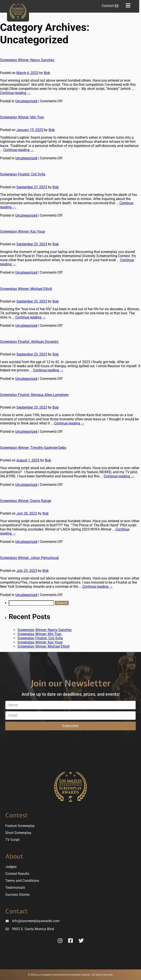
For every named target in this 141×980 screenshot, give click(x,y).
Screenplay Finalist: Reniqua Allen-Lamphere (34, 395)
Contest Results (17, 874)
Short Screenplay (18, 833)
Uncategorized (26, 101)
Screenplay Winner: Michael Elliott (26, 289)
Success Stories (17, 895)
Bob (47, 73)
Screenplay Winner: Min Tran (22, 117)
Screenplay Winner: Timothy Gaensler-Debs (33, 448)
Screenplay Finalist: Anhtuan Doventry (29, 342)
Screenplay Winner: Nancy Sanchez (27, 60)
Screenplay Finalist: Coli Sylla (23, 174)
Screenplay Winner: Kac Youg (22, 232)
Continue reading (15, 93)
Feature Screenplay (20, 826)
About (14, 856)
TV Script (12, 840)
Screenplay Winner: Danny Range (25, 501)
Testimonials (15, 888)
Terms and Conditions (22, 881)
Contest (17, 815)
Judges (11, 867)
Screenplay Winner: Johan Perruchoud (29, 558)
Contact (16, 911)
